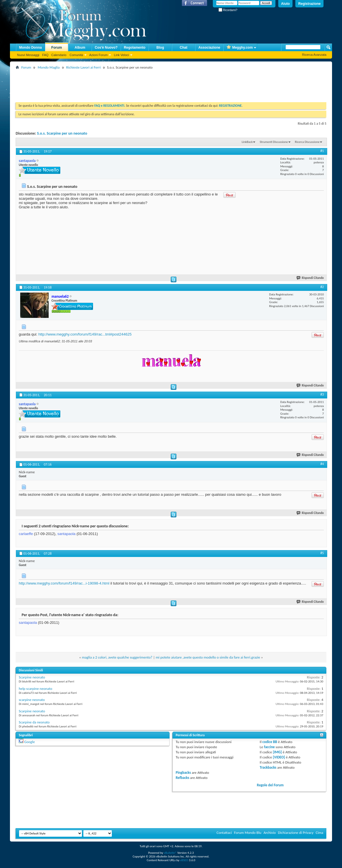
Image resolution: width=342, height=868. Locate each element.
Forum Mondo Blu (248, 833)
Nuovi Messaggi (28, 55)
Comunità (76, 55)
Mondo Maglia (49, 67)
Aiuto (286, 4)
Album (80, 48)
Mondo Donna (30, 48)
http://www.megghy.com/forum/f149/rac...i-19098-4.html (64, 583)
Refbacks (182, 778)
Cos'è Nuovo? (106, 48)
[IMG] (277, 752)
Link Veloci (121, 55)
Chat (184, 48)
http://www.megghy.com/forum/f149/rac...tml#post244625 (85, 334)
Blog (160, 48)
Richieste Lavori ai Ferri (84, 67)
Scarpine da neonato (34, 722)
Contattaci (224, 833)
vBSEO (184, 860)
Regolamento (135, 48)
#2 (322, 287)
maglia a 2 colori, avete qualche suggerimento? (117, 657)
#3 (322, 394)
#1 (322, 151)
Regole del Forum (270, 785)
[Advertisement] (119, 84)
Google (29, 742)
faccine (269, 747)
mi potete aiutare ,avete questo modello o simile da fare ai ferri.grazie (208, 657)
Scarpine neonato (32, 677)
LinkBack (247, 142)
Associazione (209, 48)
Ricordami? (228, 10)
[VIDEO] (279, 757)
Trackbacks (268, 767)
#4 (322, 464)
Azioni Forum (99, 55)
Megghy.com (240, 48)
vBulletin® (170, 853)
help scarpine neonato (36, 689)
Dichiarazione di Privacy (296, 833)
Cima (319, 833)
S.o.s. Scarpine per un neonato (62, 133)
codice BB (270, 742)
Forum (56, 48)
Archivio (270, 833)
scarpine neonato (32, 700)
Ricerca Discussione (307, 142)
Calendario (59, 55)
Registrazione (309, 4)
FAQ (45, 55)
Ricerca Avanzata (314, 55)
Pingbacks (183, 773)
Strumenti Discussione (274, 142)
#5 (322, 553)
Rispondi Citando (310, 278)
